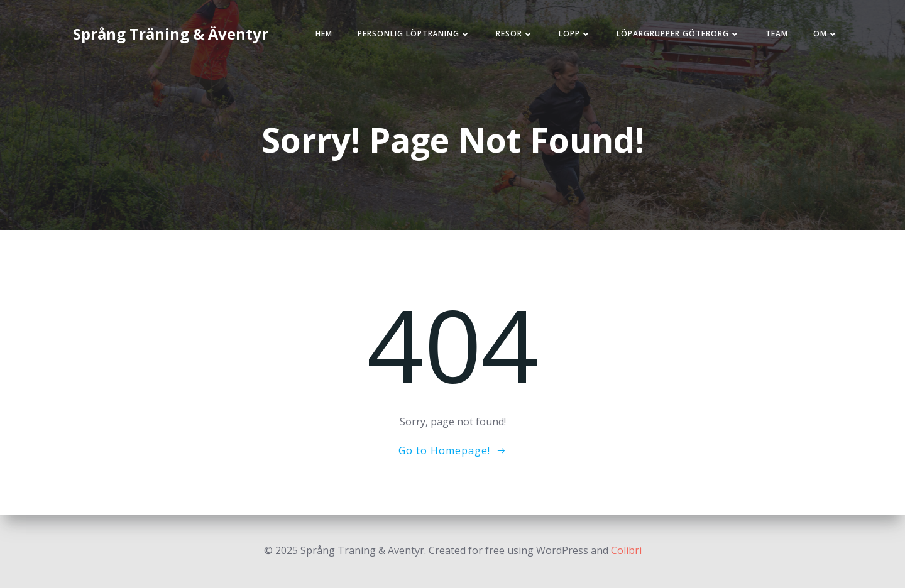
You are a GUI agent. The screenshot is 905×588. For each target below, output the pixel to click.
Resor (515, 34)
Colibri (626, 550)
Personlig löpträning (414, 34)
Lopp (575, 34)
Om (826, 34)
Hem (324, 34)
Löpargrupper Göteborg (678, 34)
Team (777, 34)
